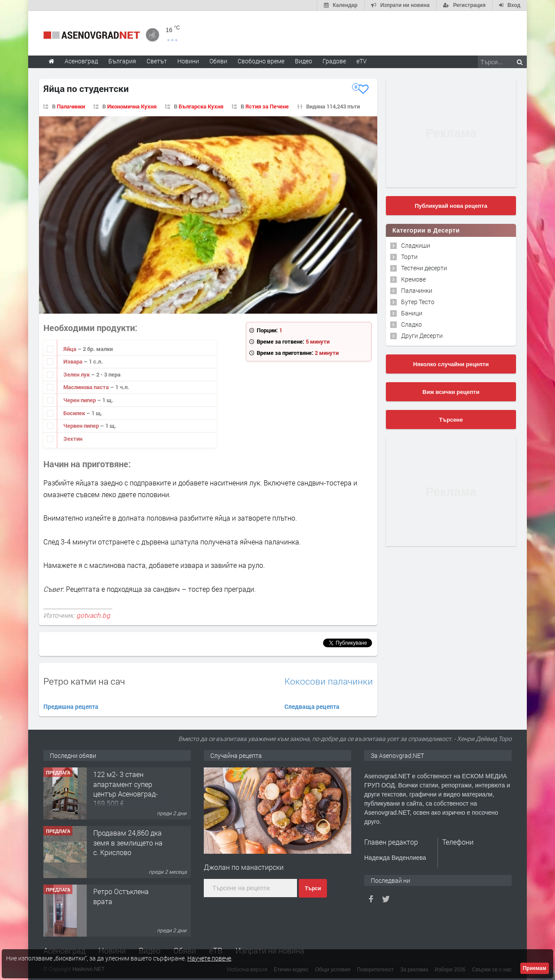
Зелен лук (77, 374)
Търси (313, 888)
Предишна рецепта (71, 706)
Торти (409, 257)
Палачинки (71, 106)
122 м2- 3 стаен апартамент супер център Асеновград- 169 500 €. (126, 789)
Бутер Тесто (418, 302)
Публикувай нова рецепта (451, 206)
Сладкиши (416, 245)
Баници (412, 313)
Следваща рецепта (312, 706)
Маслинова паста (87, 387)
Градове (334, 61)
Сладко (411, 324)
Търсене (451, 420)
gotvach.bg (93, 615)
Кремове (413, 279)
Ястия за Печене (267, 106)
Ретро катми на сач (84, 681)
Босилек (75, 413)
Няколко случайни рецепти (451, 364)
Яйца (70, 349)
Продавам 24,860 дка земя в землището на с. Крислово (128, 842)
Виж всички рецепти (451, 392)
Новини (188, 61)
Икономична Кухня (132, 106)
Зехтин (73, 439)
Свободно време (261, 61)
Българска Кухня (201, 106)
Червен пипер (82, 426)
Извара (73, 361)
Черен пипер (80, 400)
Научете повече (209, 958)
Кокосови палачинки (329, 681)
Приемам (535, 968)
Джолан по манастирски (244, 867)
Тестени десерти (424, 268)
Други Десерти (422, 336)
